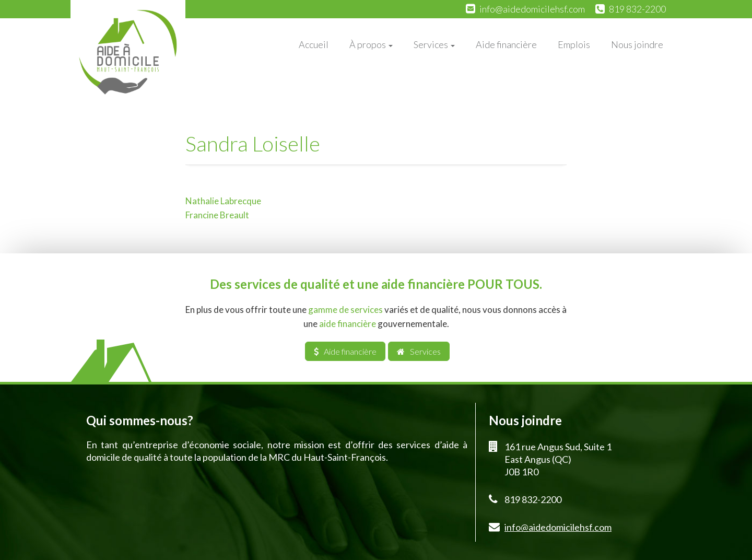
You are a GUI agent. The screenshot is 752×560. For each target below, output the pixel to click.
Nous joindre (637, 44)
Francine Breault (217, 215)
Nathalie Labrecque (223, 201)
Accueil (314, 44)
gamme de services (345, 310)
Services (434, 44)
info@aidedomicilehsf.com (532, 9)
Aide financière (506, 44)
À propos (371, 44)
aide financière (348, 324)
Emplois (574, 44)
